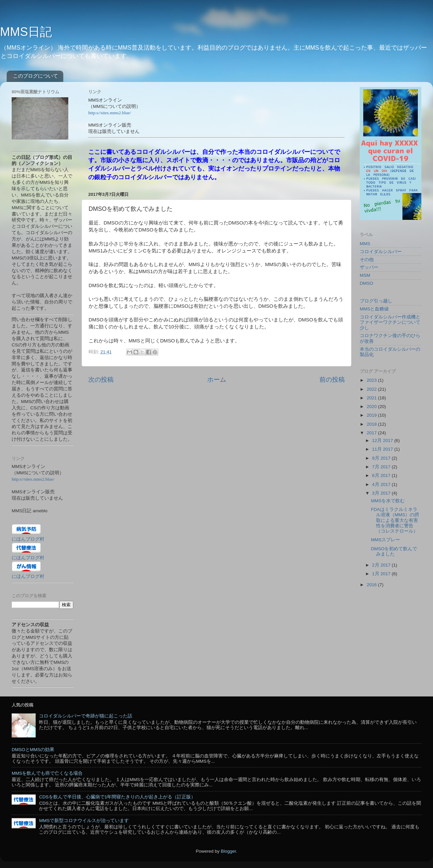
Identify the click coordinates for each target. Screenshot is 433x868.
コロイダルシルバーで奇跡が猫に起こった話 (86, 716)
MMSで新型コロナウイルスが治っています (84, 821)
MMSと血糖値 (374, 309)
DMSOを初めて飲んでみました (394, 551)
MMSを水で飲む (388, 501)
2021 (372, 398)
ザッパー (369, 267)
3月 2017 (382, 493)
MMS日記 (26, 32)
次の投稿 (101, 380)
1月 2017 (382, 574)
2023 (372, 380)
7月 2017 (382, 467)
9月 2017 (382, 458)
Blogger (228, 851)
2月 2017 (382, 565)
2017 (372, 433)
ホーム (217, 380)
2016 (372, 585)
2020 (372, 407)
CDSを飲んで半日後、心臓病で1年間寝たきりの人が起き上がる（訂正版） (117, 797)
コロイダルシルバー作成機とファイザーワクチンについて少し (390, 322)
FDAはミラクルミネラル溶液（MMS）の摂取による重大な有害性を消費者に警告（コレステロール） (395, 520)
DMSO (367, 283)
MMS (365, 244)
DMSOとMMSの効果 (33, 750)
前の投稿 (332, 380)
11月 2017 (383, 449)
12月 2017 (383, 440)
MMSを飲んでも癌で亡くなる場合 (47, 773)
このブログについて (35, 76)
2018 (372, 424)
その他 (367, 260)
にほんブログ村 (28, 539)
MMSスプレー (386, 540)
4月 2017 (382, 484)
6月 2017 (382, 475)
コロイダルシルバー (381, 252)
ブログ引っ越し (376, 301)
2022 (372, 389)
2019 (372, 415)
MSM (365, 275)
